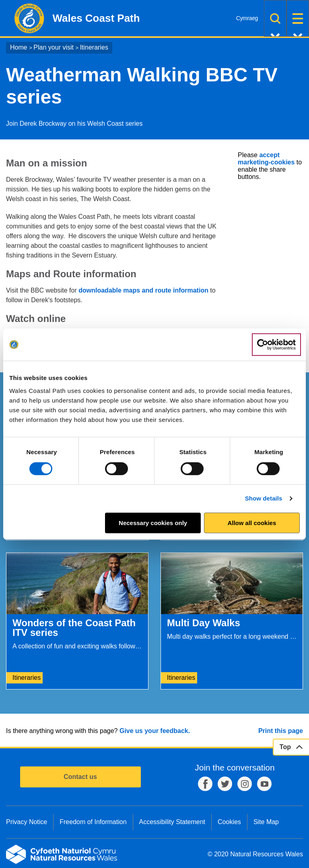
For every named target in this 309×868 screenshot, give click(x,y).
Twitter (225, 784)
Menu (298, 18)
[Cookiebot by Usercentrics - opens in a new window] (276, 345)
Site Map (266, 822)
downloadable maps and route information (143, 290)
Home (19, 47)
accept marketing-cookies (266, 159)
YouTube (264, 784)
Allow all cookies (252, 523)
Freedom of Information (93, 822)
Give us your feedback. (155, 731)
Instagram (245, 784)
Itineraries (94, 47)
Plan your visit (54, 47)
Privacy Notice (27, 822)
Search (275, 18)
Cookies (229, 822)
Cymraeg (247, 18)
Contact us (80, 777)
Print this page (281, 731)
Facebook (205, 784)
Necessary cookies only (153, 523)
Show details (264, 498)
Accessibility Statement (172, 822)
